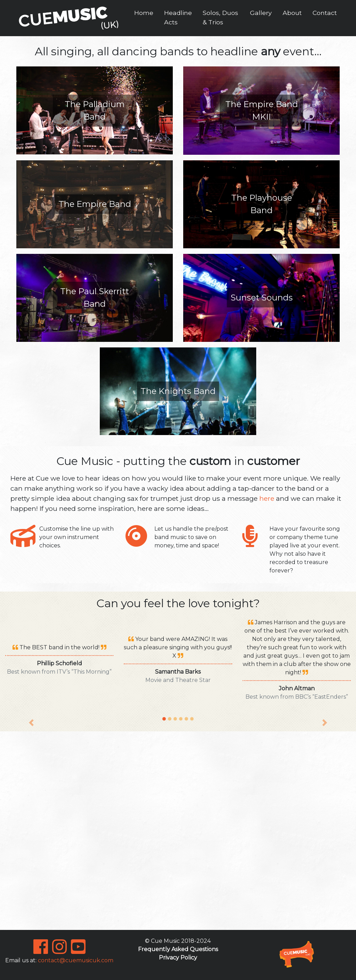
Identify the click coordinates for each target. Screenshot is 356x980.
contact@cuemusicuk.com (76, 960)
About (292, 13)
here (267, 498)
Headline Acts (178, 17)
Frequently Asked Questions (178, 949)
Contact (325, 13)
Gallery (261, 13)
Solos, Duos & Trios (220, 17)
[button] (31, 672)
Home (144, 13)
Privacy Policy (178, 958)
